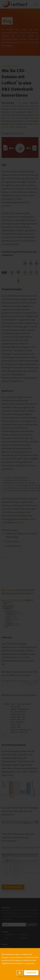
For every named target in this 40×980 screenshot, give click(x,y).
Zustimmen (31, 973)
